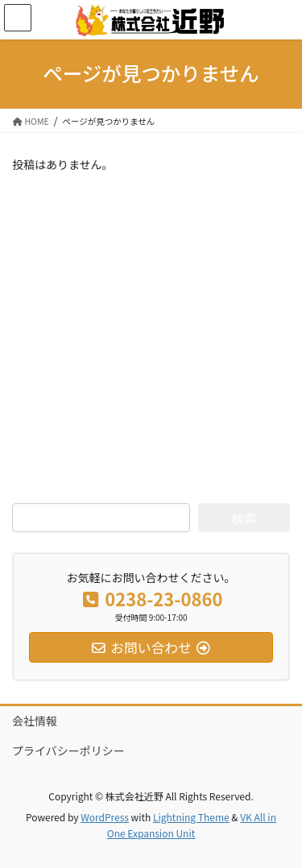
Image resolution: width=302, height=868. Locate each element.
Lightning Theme (191, 817)
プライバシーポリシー (68, 750)
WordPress (105, 817)
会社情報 (35, 721)
